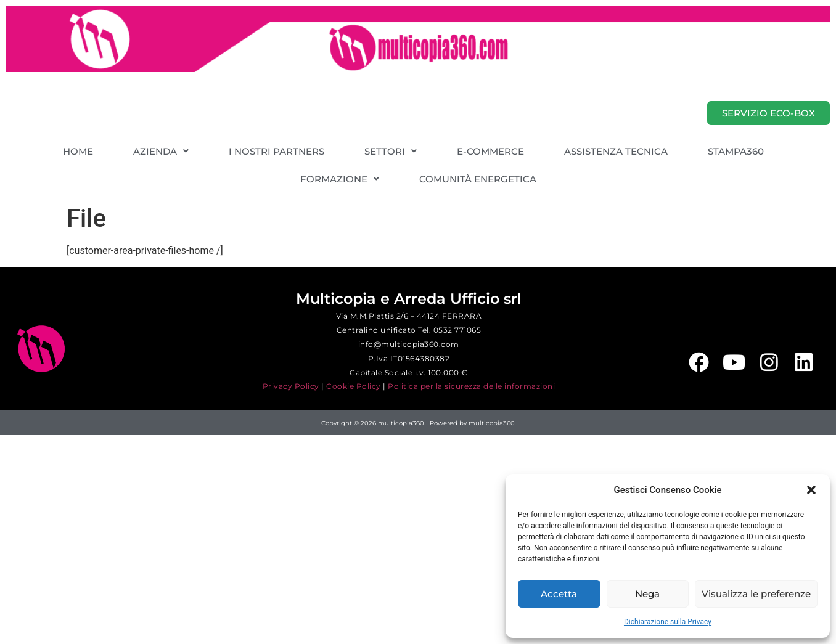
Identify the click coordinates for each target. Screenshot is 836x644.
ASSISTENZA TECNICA (616, 151)
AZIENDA (161, 151)
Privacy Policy (291, 386)
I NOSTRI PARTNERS (277, 151)
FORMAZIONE (340, 179)
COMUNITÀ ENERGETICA (478, 179)
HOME (78, 151)
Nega (647, 594)
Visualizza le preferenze (756, 594)
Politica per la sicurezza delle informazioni (471, 386)
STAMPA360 (736, 151)
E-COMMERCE (490, 151)
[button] (811, 490)
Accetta (559, 594)
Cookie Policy (354, 386)
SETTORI (391, 151)
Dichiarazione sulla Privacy (668, 622)
